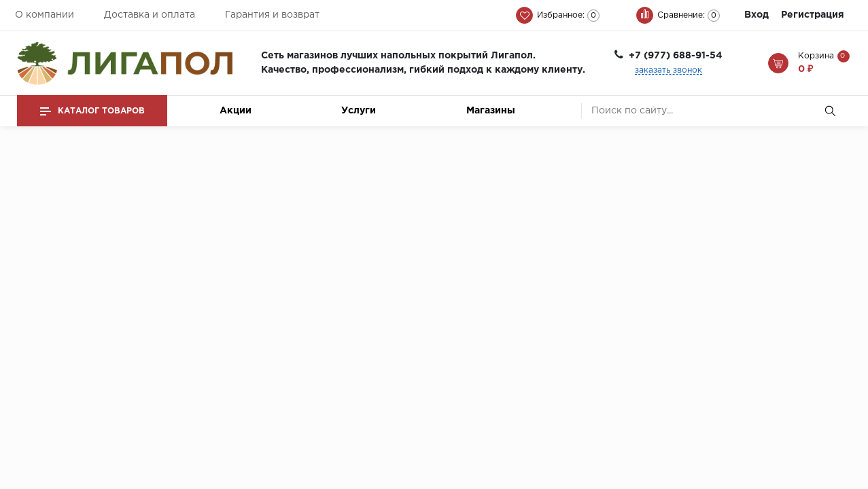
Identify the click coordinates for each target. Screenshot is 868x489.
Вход (757, 15)
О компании (45, 15)
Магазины (491, 111)
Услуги (359, 111)
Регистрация (813, 15)
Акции (236, 111)
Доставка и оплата (150, 15)
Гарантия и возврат (272, 15)
